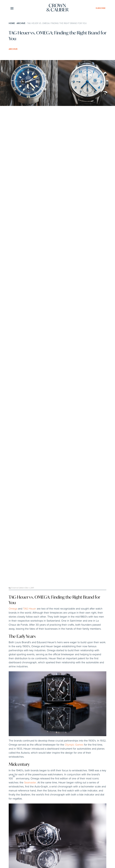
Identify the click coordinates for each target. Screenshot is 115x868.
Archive (21, 23)
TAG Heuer (30, 609)
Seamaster (30, 783)
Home (12, 23)
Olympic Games (74, 745)
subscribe (101, 8)
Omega (13, 609)
